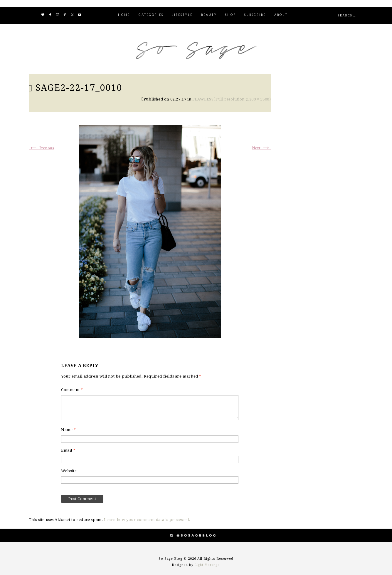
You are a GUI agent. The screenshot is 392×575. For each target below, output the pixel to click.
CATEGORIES (151, 15)
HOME (124, 15)
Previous (41, 148)
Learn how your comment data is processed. (147, 520)
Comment (72, 390)
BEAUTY (209, 15)
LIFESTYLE (182, 15)
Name (69, 430)
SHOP (231, 15)
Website (69, 471)
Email (68, 450)
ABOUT (281, 15)
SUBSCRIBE (255, 15)
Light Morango (207, 565)
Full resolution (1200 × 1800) (243, 99)
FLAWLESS (203, 99)
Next (261, 148)
